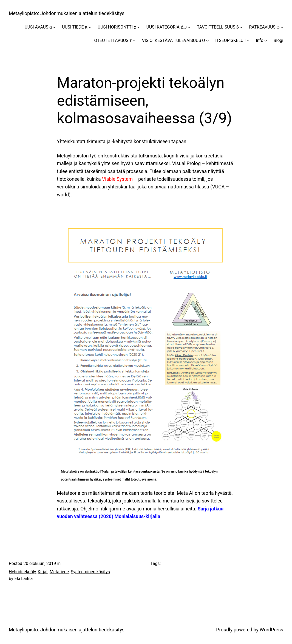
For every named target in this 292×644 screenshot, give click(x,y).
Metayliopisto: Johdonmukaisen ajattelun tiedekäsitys (67, 13)
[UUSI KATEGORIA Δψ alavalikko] (189, 27)
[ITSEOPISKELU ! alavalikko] (248, 40)
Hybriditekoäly (22, 572)
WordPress (271, 630)
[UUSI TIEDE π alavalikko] (90, 27)
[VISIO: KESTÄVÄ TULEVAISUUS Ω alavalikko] (207, 40)
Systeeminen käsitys (90, 572)
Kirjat (43, 572)
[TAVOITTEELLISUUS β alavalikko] (241, 27)
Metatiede (59, 572)
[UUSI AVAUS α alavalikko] (54, 27)
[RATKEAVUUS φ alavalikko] (282, 27)
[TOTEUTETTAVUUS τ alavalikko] (134, 40)
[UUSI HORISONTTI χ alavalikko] (138, 27)
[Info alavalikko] (266, 40)
